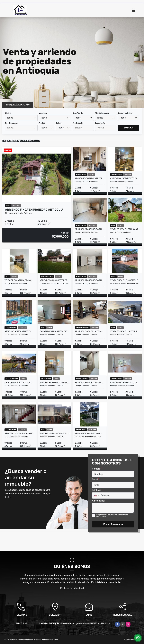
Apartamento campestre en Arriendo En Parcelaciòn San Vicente (90, 433)
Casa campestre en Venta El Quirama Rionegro (19, 382)
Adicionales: (98, 501)
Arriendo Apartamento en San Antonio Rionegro (19, 331)
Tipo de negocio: (11, 123)
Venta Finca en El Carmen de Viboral (125, 280)
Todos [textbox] (10, 118)
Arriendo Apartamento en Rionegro (90, 280)
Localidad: (43, 113)
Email (95, 479)
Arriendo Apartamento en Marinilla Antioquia (125, 178)
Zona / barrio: (78, 113)
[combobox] (21, 118)
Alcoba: (42, 123)
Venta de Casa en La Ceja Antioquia (19, 280)
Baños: (58, 123)
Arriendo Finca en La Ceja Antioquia (90, 331)
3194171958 (21, 623)
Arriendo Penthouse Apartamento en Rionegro (19, 433)
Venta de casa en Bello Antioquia (125, 229)
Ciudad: (8, 113)
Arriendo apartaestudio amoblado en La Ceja (90, 382)
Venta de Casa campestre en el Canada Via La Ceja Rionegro (54, 280)
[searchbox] (21, 128)
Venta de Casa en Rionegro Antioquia (54, 433)
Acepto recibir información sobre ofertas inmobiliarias (112, 516)
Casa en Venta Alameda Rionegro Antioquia (54, 331)
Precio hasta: (100, 123)
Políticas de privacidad (72, 588)
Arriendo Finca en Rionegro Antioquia (34, 210)
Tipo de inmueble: (102, 113)
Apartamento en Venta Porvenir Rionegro (90, 178)
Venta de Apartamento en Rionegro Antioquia (54, 382)
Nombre (97, 469)
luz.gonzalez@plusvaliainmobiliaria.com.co (93, 623)
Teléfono (97, 490)
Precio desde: (78, 123)
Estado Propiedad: (125, 113)
